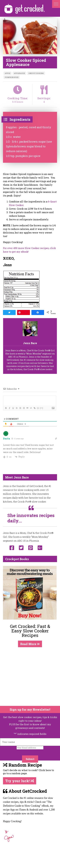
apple (8, 73)
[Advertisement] (28, 677)
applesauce (19, 73)
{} (38, 408)
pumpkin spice (12, 77)
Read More (30, 644)
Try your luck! (20, 781)
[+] (42, 408)
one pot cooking (36, 73)
